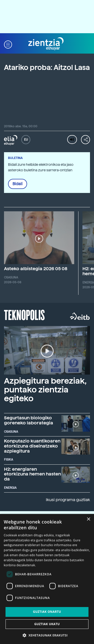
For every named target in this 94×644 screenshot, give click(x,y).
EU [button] (26, 140)
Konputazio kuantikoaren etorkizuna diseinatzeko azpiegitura (32, 446)
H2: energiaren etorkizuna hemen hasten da (32, 474)
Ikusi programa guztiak (68, 500)
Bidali (18, 184)
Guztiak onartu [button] (47, 612)
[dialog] (47, 579)
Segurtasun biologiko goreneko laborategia (29, 420)
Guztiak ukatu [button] (47, 624)
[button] (8, 44)
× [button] (88, 519)
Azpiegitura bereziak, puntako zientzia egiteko (45, 390)
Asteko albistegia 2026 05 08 (36, 269)
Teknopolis (24, 314)
